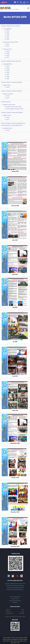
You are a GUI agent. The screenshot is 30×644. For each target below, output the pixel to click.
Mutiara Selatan (8, 94)
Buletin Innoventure (9, 105)
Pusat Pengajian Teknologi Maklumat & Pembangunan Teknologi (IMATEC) (13, 124)
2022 (8, 44)
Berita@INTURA (8, 64)
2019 (8, 39)
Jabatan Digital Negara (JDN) (15, 588)
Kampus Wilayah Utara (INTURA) (11, 61)
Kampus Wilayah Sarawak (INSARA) (12, 113)
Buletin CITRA (7, 115)
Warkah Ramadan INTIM (11, 42)
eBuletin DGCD (8, 128)
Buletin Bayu (7, 85)
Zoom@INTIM (7, 29)
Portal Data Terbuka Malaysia (15, 590)
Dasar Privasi (15, 599)
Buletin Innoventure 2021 (14, 107)
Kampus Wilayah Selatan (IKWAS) (11, 91)
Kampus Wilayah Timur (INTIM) (10, 26)
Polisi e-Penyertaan (15, 597)
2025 (8, 31)
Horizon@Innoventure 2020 (15, 109)
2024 (8, 33)
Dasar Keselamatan (15, 601)
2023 (8, 35)
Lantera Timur (7, 49)
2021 (8, 37)
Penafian (15, 603)
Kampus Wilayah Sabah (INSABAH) (12, 82)
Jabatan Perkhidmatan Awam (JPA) (15, 584)
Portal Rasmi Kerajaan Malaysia (15, 586)
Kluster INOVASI (6, 102)
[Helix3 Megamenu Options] (28, 8)
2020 (8, 76)
